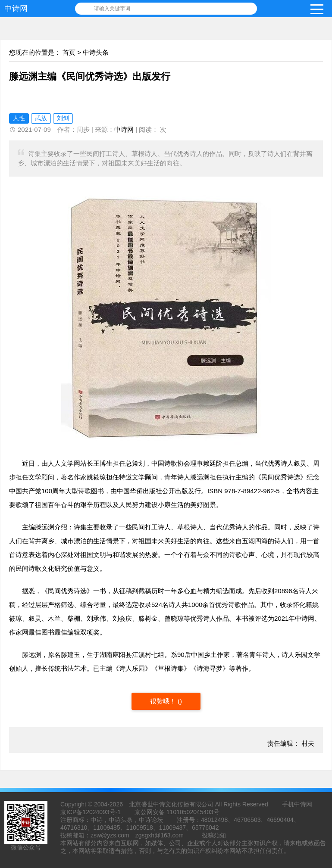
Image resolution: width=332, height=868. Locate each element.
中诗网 (16, 9)
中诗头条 (96, 52)
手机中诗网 (297, 804)
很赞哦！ (164, 701)
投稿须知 (214, 835)
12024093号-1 (102, 812)
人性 (19, 118)
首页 (69, 52)
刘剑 (63, 118)
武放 (41, 118)
